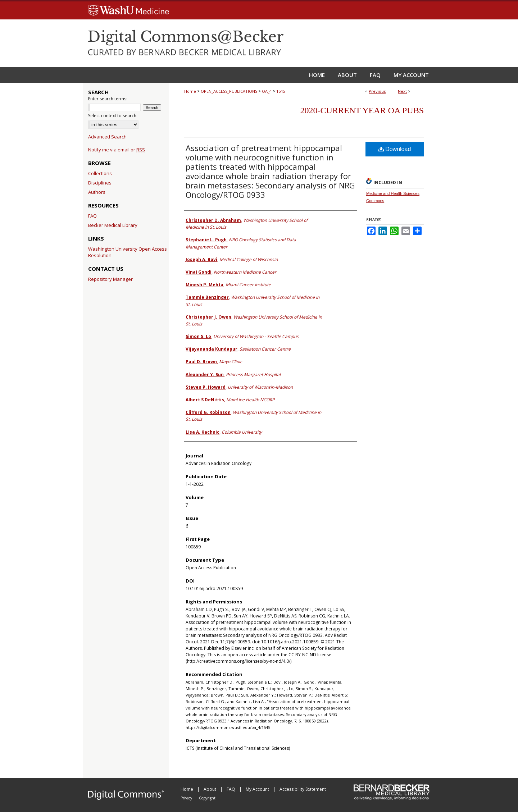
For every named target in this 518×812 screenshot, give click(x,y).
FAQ (92, 216)
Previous (377, 91)
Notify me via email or (117, 150)
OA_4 (267, 91)
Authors (97, 192)
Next (402, 91)
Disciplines (100, 183)
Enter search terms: (108, 99)
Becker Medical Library (113, 225)
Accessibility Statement (303, 789)
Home (190, 91)
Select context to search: (113, 116)
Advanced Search (107, 137)
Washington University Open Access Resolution (128, 252)
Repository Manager (110, 279)
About (210, 789)
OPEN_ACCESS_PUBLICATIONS (229, 91)
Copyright (207, 798)
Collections (100, 173)
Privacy (187, 798)
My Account (258, 789)
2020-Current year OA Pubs (362, 110)
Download (395, 149)
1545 (281, 91)
